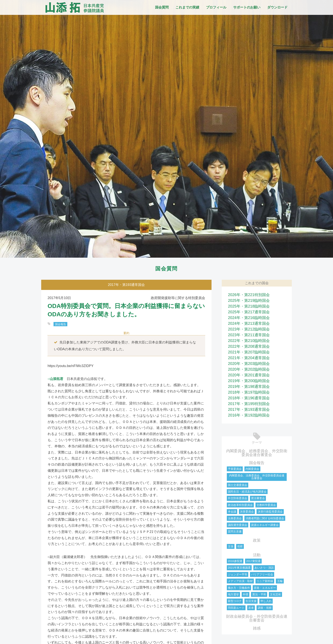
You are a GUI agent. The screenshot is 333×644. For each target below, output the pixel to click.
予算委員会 (235, 469)
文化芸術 (275, 594)
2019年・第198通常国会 (249, 387)
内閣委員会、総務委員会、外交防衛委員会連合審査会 (257, 453)
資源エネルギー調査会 (265, 525)
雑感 (257, 628)
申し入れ (266, 601)
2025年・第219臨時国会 (249, 301)
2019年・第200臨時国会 (249, 381)
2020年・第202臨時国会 (249, 369)
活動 (257, 555)
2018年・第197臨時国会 (249, 392)
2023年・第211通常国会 (249, 335)
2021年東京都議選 (239, 568)
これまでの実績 (187, 7)
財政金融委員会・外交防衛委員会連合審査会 (257, 618)
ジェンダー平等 (238, 574)
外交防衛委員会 (238, 498)
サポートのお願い (247, 7)
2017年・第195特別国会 (249, 404)
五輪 (280, 581)
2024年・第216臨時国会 (249, 318)
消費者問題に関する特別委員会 (265, 518)
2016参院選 (235, 561)
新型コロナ (235, 601)
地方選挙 (233, 594)
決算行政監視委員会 (270, 512)
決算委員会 (247, 512)
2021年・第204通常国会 (249, 358)
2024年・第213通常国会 (249, 323)
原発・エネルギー (265, 588)
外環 (246, 594)
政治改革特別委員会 (240, 505)
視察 (240, 546)
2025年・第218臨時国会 (249, 306)
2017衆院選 (253, 561)
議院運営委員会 (238, 525)
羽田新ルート (236, 608)
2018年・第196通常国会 (249, 398)
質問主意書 (235, 532)
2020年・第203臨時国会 (249, 364)
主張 (231, 546)
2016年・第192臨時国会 (249, 415)
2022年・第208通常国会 (249, 346)
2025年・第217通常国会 (249, 312)
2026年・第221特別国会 (249, 295)
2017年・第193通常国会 (249, 410)
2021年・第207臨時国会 (249, 352)
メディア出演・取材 (240, 581)
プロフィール (216, 7)
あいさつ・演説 (264, 568)
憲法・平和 (259, 594)
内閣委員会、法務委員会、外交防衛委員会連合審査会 (257, 477)
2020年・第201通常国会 (249, 375)
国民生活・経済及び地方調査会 (247, 492)
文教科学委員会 (266, 505)
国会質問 (162, 7)
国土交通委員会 (238, 485)
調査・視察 (265, 608)
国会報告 (61, 324)
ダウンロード (277, 7)
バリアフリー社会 (262, 574)
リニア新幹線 (265, 581)
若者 (251, 608)
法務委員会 (235, 518)
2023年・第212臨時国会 (249, 329)
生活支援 (251, 601)
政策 (257, 540)
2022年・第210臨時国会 (249, 341)
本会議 (232, 512)
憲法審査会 (258, 498)
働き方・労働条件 (239, 588)
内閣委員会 (252, 469)
